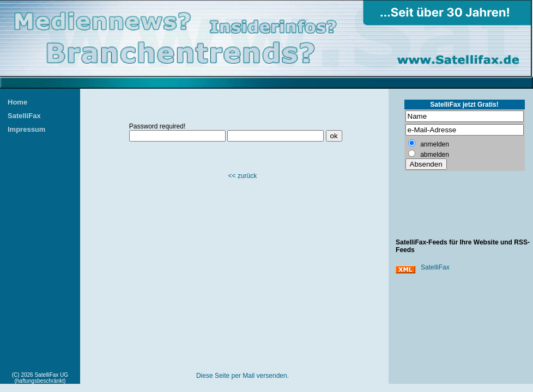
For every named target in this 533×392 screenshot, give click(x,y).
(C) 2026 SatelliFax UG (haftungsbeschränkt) (40, 378)
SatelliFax (24, 116)
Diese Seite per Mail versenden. (243, 376)
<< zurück (243, 176)
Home (17, 102)
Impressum (26, 129)
